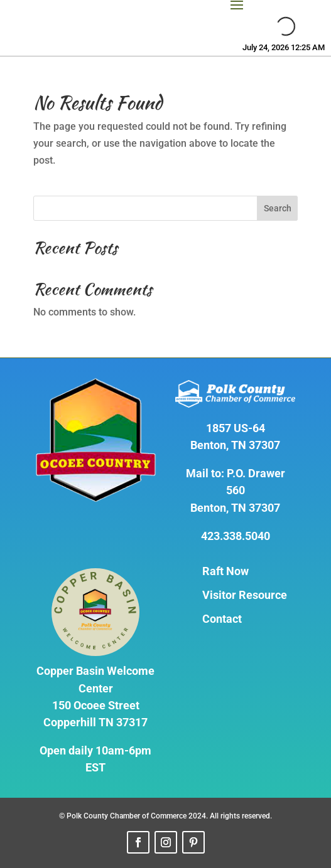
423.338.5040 (236, 536)
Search (278, 208)
